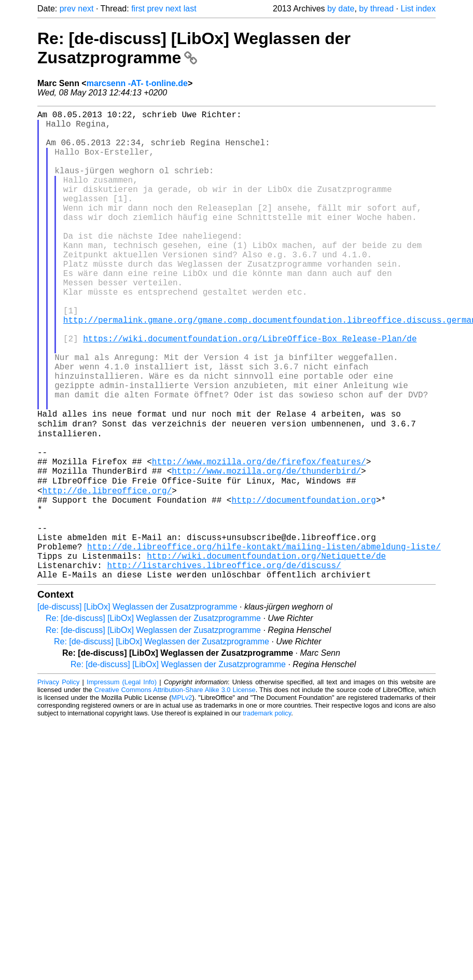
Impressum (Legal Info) (122, 783)
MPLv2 (182, 799)
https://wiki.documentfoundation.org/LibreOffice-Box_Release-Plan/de (250, 390)
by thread (376, 9)
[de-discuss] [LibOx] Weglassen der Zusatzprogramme (137, 708)
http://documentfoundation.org (303, 584)
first (138, 9)
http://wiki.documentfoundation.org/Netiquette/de (266, 653)
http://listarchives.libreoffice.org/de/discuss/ (224, 664)
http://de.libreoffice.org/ (107, 573)
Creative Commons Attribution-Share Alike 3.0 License (175, 791)
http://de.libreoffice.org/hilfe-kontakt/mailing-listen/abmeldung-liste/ (264, 641)
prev (68, 9)
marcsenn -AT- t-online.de (137, 83)
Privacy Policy (58, 783)
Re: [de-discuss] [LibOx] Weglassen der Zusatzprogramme (194, 48)
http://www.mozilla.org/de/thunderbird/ (266, 550)
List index (418, 9)
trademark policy (267, 814)
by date (341, 9)
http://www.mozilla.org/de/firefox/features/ (259, 539)
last (190, 9)
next (86, 9)
